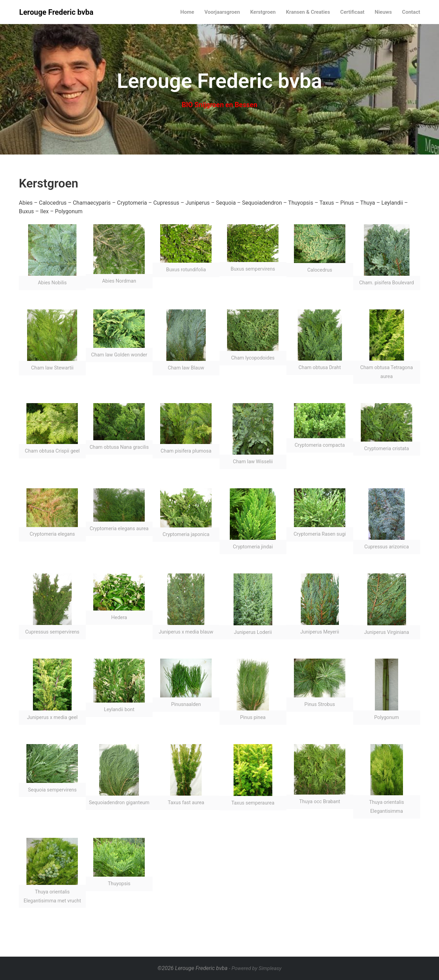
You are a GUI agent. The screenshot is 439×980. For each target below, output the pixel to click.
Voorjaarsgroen (222, 12)
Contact (411, 12)
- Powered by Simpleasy (255, 968)
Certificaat (352, 12)
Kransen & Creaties (308, 12)
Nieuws (383, 12)
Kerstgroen (263, 12)
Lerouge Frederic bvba (56, 12)
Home (187, 12)
